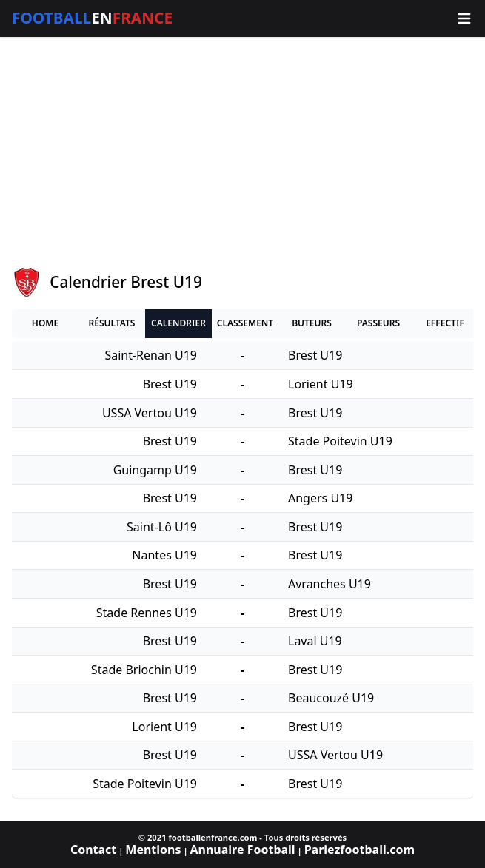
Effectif (445, 323)
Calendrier (178, 323)
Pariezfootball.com (359, 850)
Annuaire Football (242, 850)
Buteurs (312, 323)
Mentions (153, 850)
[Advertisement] (242, 152)
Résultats (112, 323)
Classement (245, 323)
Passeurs (378, 323)
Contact (93, 850)
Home (45, 323)
